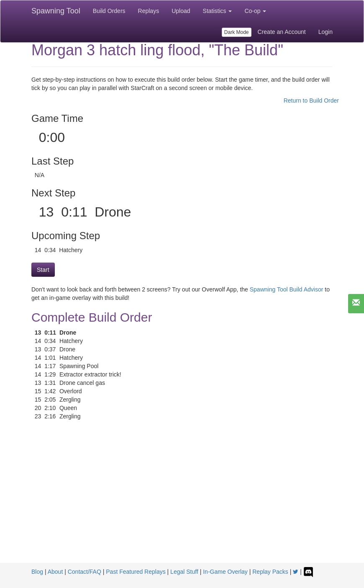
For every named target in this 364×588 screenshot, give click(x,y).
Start (43, 270)
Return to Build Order (311, 101)
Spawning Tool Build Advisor (287, 289)
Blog (37, 572)
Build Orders (109, 11)
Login (326, 32)
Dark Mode (237, 32)
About (55, 572)
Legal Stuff (184, 572)
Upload (181, 11)
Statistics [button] (218, 11)
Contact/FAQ (85, 572)
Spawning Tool (56, 11)
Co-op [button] (255, 11)
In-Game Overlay (225, 572)
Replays (149, 11)
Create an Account (282, 32)
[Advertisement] (182, 500)
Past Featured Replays (136, 572)
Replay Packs (270, 572)
